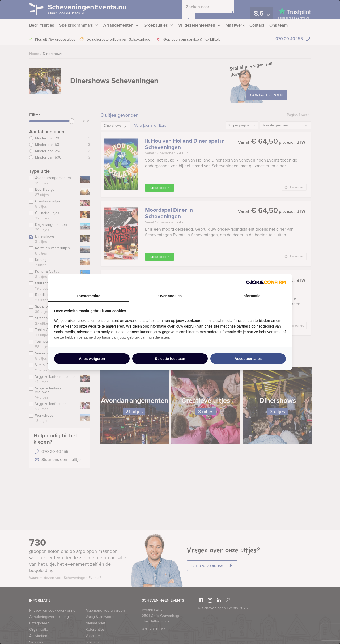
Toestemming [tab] (88, 296)
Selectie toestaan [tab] (170, 359)
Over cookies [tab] (170, 296)
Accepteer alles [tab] (248, 359)
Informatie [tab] (252, 296)
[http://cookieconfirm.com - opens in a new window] (266, 282)
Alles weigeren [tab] (92, 359)
